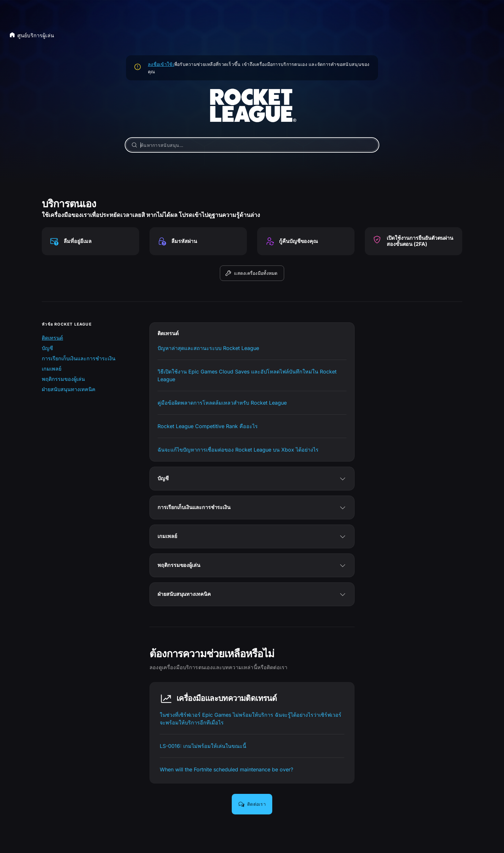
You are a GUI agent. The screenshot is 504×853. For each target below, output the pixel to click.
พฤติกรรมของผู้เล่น (63, 379)
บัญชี (47, 348)
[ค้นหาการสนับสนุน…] (252, 145)
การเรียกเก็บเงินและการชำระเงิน (79, 358)
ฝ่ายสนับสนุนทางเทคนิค (69, 389)
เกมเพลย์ (52, 369)
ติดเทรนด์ (52, 338)
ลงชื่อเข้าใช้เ (161, 64)
